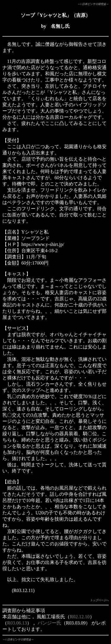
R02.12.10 (80, 617)
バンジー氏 (49, 623)
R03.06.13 (17, 623)
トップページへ (99, 600)
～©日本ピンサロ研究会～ (93, 4)
